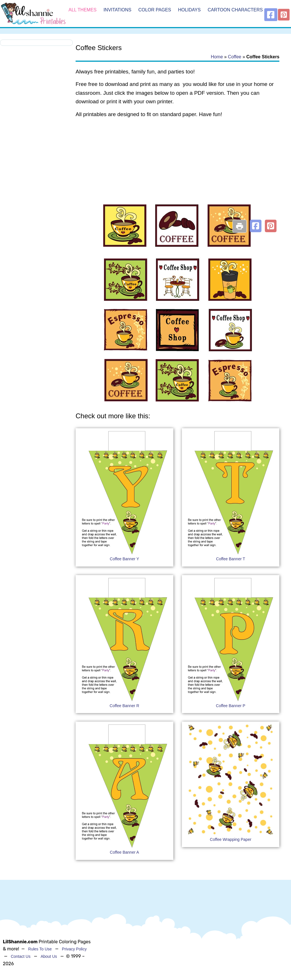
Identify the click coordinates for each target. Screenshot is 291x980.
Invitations (117, 10)
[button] (256, 226)
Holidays (189, 10)
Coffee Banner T (230, 559)
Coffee (235, 57)
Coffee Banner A (124, 852)
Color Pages (155, 10)
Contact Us (21, 956)
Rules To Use (40, 949)
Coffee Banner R (124, 706)
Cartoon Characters (235, 10)
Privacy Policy (74, 949)
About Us (49, 956)
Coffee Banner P (231, 706)
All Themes (83, 10)
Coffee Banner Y (124, 559)
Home (217, 57)
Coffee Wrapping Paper (231, 839)
